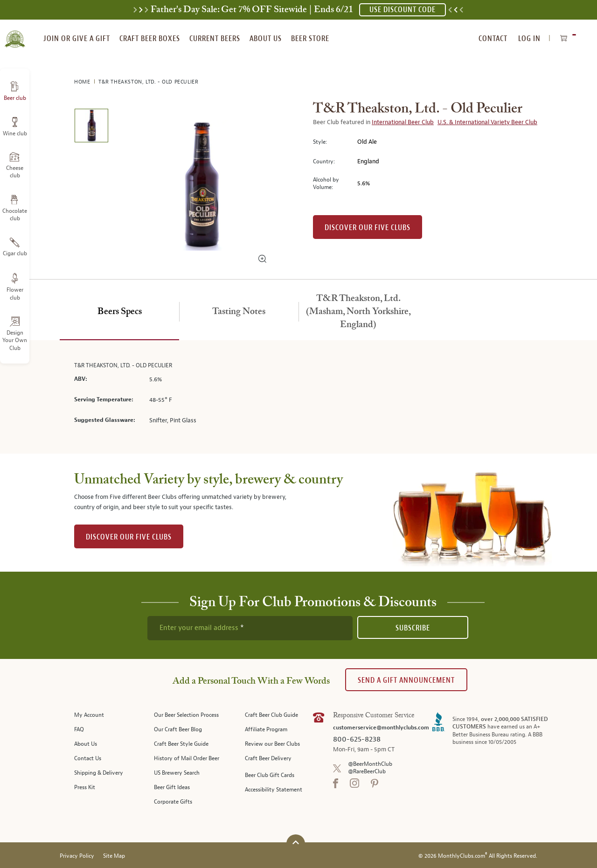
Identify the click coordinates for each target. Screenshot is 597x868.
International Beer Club (403, 122)
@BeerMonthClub (370, 764)
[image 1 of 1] (91, 127)
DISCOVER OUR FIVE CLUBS (129, 537)
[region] (201, 185)
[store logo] (15, 34)
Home (83, 82)
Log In (529, 38)
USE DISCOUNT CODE (403, 10)
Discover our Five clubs (368, 227)
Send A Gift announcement (406, 680)
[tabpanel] (298, 397)
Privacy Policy (77, 856)
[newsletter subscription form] (250, 628)
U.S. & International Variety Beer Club (487, 122)
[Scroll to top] (296, 843)
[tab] (119, 312)
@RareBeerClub (367, 772)
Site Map (114, 856)
